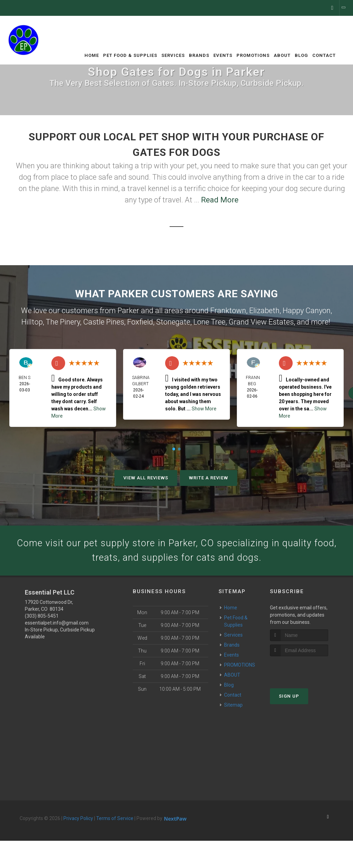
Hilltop (32, 322)
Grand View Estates (261, 322)
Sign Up (289, 700)
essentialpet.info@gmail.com (57, 627)
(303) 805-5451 (42, 620)
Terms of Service (115, 822)
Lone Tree (209, 322)
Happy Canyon (307, 311)
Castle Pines (104, 322)
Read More (220, 200)
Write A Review (209, 478)
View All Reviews (146, 478)
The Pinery (63, 322)
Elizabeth (264, 311)
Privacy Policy (78, 822)
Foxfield (140, 322)
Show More (204, 409)
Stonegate (173, 322)
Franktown (228, 311)
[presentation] (307, 673)
